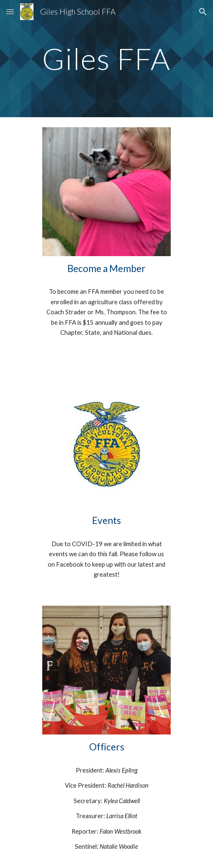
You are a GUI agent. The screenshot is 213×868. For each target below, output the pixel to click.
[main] (106, 59)
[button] (10, 12)
